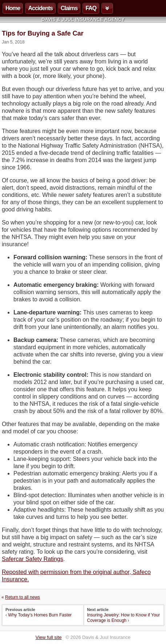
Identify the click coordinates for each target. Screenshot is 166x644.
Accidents (40, 8)
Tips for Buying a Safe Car (43, 33)
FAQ (91, 8)
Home (13, 8)
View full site (49, 637)
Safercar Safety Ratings (33, 559)
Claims (69, 8)
